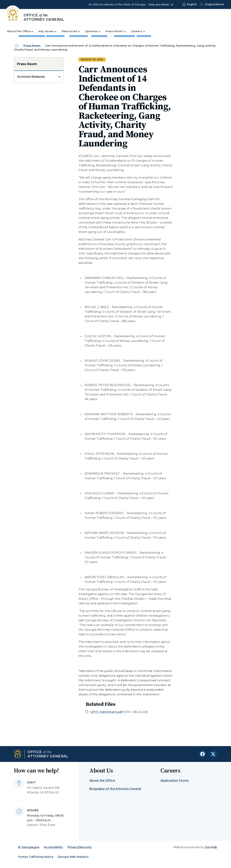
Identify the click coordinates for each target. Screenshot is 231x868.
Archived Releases (31, 77)
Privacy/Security (80, 847)
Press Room (32, 46)
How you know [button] (159, 4)
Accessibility (53, 847)
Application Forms (175, 781)
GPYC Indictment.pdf (106, 712)
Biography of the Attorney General (115, 789)
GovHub (211, 847)
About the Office (102, 781)
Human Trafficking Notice (36, 857)
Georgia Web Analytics (73, 857)
